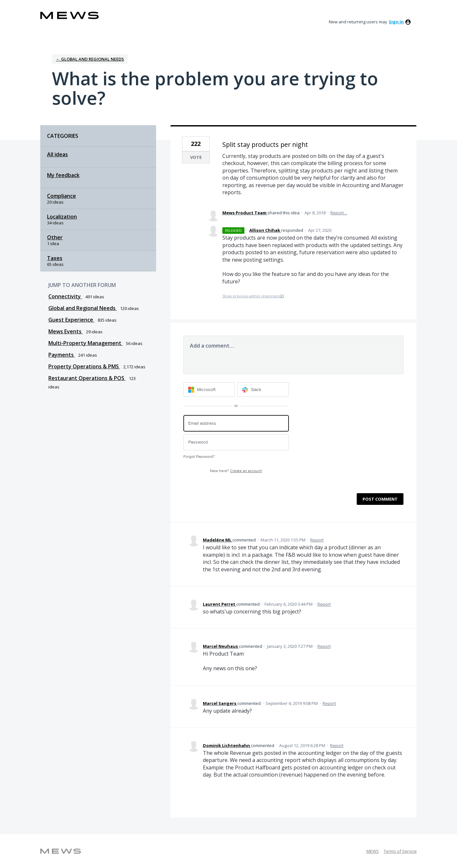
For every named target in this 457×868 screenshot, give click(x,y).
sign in (396, 22)
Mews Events (66, 331)
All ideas (57, 154)
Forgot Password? (199, 457)
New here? (236, 471)
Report (317, 540)
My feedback (63, 175)
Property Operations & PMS (84, 366)
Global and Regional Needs (83, 308)
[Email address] (236, 423)
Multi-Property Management (86, 343)
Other (55, 237)
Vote (196, 157)
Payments (62, 355)
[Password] (236, 442)
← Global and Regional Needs (90, 59)
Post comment (380, 499)
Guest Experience (71, 320)
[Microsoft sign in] (209, 390)
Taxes (55, 258)
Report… (339, 213)
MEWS (373, 851)
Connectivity (65, 296)
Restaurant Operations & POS (87, 378)
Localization (62, 217)
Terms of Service (400, 851)
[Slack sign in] (263, 390)
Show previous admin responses (253, 296)
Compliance (62, 196)
